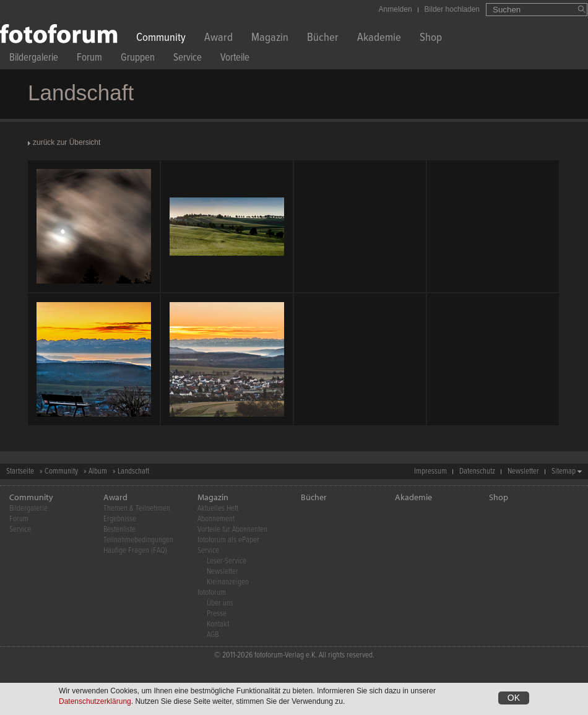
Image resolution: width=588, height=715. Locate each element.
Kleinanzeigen (228, 582)
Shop (431, 39)
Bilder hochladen (452, 9)
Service (188, 59)
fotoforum (212, 593)
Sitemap (564, 471)
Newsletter (523, 471)
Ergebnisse (120, 519)
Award (218, 39)
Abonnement (216, 519)
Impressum (430, 471)
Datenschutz (477, 471)
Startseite (20, 471)
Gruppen (138, 59)
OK (514, 698)
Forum (89, 59)
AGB (213, 635)
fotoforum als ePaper (228, 540)
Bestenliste (119, 530)
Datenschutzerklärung (95, 701)
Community (161, 39)
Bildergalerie (34, 59)
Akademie (379, 39)
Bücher (323, 39)
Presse (217, 614)
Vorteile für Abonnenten (232, 530)
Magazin (270, 39)
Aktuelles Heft (218, 509)
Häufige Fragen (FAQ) (135, 551)
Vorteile (235, 59)
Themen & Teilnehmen (137, 509)
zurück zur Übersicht (67, 142)
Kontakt (218, 624)
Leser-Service (227, 561)
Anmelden (396, 9)
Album (98, 471)
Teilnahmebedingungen (138, 540)
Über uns (220, 603)
